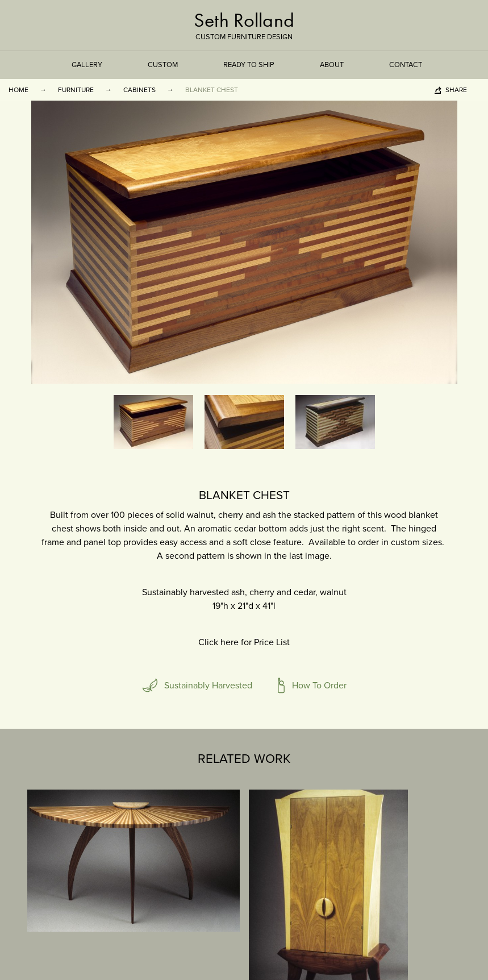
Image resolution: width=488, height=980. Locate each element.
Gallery (87, 65)
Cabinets (139, 90)
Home (18, 90)
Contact (406, 65)
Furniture (76, 90)
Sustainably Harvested (208, 686)
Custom (163, 65)
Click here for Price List (244, 642)
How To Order (319, 686)
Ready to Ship (249, 65)
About (332, 65)
